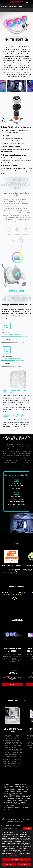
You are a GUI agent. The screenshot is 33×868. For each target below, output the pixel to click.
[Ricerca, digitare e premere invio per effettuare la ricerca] (27, 2)
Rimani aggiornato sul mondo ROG (11, 826)
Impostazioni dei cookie (16, 859)
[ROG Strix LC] (26, 819)
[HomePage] (3, 819)
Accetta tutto (24, 864)
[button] (2, 2)
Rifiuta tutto (9, 864)
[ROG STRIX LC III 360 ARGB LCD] (12, 639)
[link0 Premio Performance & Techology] (11, 562)
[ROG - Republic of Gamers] (17, 2)
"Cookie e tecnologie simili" (11, 855)
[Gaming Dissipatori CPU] (13, 819)
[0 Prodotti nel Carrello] (31, 2)
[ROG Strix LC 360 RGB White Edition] (16, 821)
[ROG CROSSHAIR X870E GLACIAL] (12, 720)
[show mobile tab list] (16, 10)
